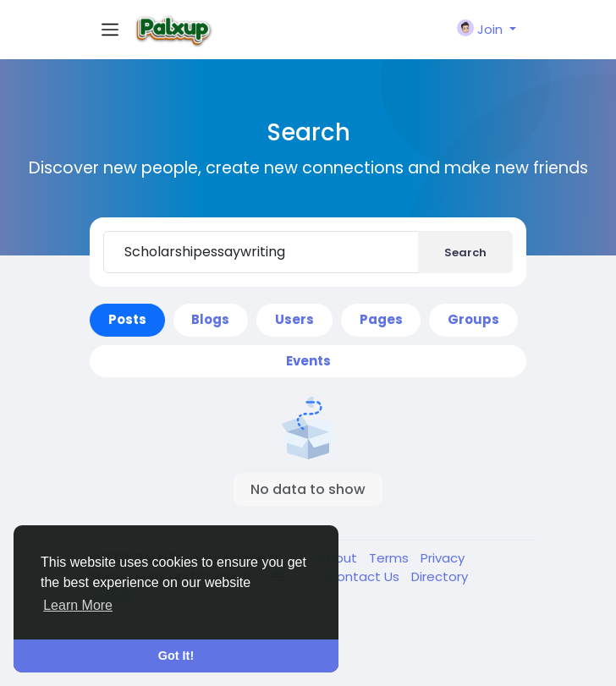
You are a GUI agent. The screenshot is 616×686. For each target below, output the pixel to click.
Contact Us (365, 576)
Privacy (443, 558)
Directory (440, 576)
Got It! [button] (176, 656)
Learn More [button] (78, 605)
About (339, 558)
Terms (390, 558)
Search (465, 252)
